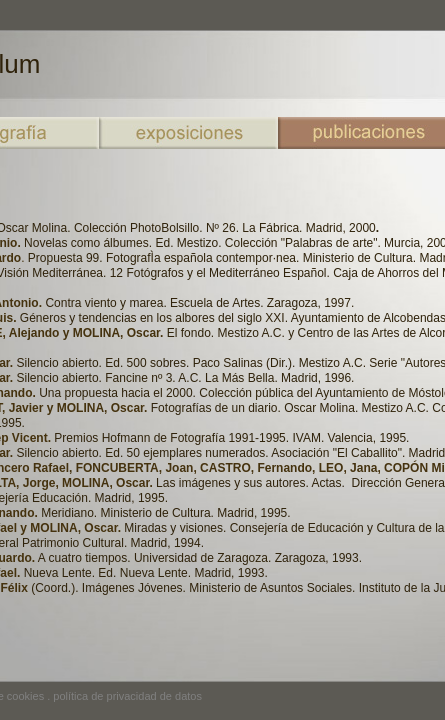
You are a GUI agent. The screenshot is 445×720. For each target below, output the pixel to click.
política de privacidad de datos (127, 696)
